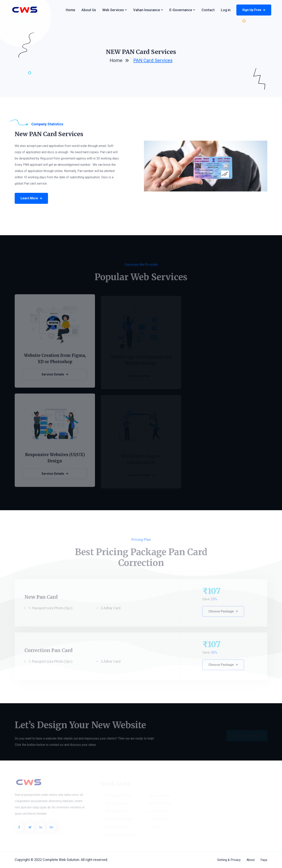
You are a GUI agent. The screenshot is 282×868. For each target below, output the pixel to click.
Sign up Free (254, 10)
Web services (113, 10)
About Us (89, 10)
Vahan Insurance (147, 10)
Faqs (264, 860)
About (251, 860)
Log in (226, 10)
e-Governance (181, 10)
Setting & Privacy (229, 860)
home (116, 61)
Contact (208, 10)
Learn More (32, 198)
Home (70, 10)
